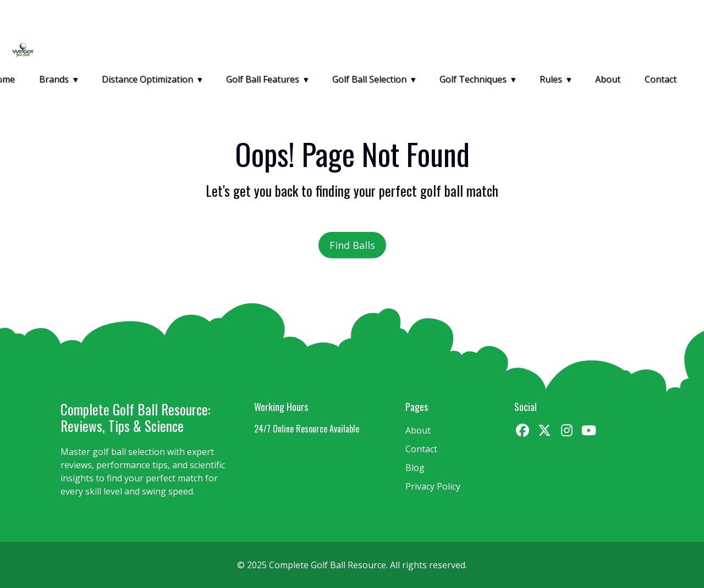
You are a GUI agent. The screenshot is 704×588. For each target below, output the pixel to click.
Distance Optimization (147, 79)
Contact (661, 79)
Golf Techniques (473, 79)
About (608, 79)
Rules (551, 79)
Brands (54, 79)
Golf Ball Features (263, 79)
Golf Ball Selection (369, 79)
